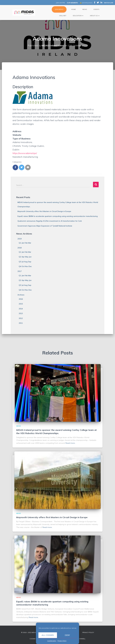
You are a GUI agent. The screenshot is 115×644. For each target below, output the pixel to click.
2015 (21, 304)
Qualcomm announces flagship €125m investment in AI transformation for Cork (50, 221)
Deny (67, 635)
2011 (21, 323)
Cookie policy (52, 641)
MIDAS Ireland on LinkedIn (101, 3)
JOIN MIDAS (59, 9)
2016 (21, 299)
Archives (21, 295)
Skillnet (63, 16)
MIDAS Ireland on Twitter (98, 3)
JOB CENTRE (60, 3)
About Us (94, 16)
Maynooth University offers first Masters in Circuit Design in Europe (44, 211)
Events (96, 9)
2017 (19, 271)
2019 (19, 239)
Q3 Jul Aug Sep (25, 262)
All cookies (48, 635)
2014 (21, 309)
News (84, 9)
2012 (21, 318)
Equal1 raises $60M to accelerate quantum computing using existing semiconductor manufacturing (58, 216)
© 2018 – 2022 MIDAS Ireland (32, 632)
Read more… (71, 443)
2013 (21, 313)
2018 (19, 248)
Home (73, 9)
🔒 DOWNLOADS (86, 3)
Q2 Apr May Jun (25, 257)
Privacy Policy (62, 641)
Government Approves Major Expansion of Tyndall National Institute (45, 226)
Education (78, 16)
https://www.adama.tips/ (25, 153)
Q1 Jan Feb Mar (25, 243)
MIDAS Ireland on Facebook (95, 3)
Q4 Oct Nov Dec (25, 266)
